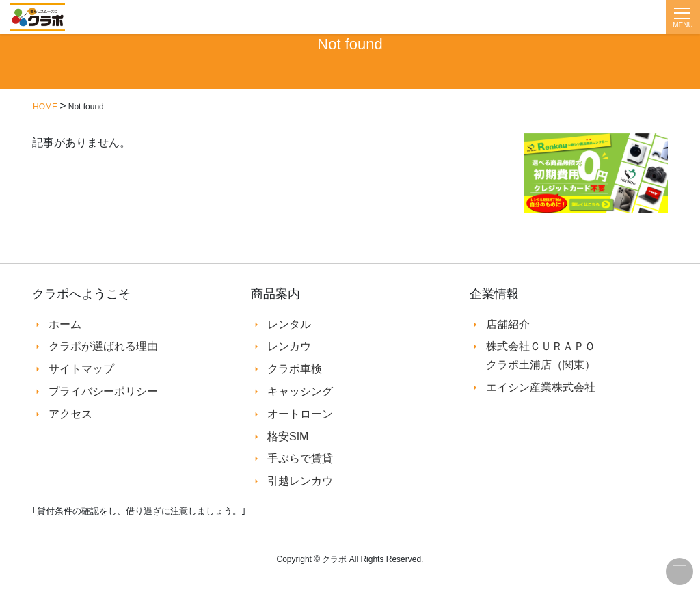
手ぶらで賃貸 (300, 458)
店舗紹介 (508, 324)
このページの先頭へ (679, 571)
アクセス (70, 414)
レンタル (289, 324)
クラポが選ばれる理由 (103, 346)
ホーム (65, 324)
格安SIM (288, 436)
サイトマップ (81, 369)
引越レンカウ (300, 481)
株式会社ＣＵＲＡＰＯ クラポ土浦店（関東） (541, 355)
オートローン (300, 414)
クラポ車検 (295, 369)
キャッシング (300, 391)
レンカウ (289, 346)
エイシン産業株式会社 (541, 387)
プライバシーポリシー (103, 391)
